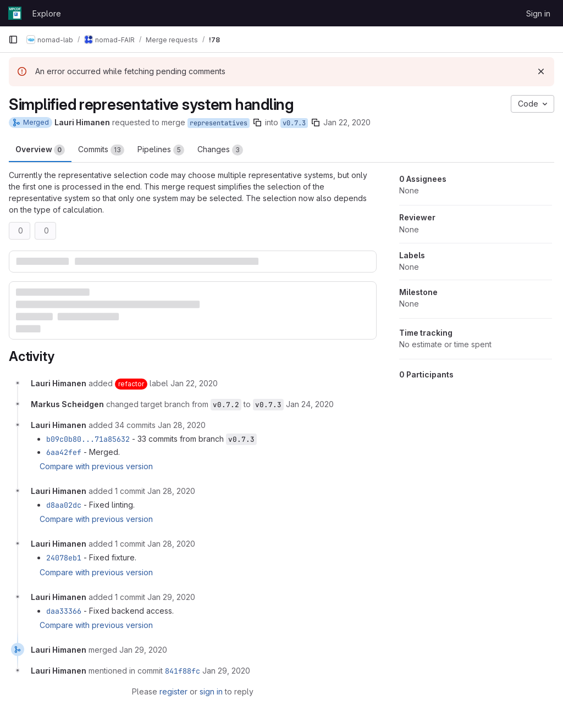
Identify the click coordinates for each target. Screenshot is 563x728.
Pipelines (161, 150)
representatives (219, 123)
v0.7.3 (294, 123)
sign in (211, 691)
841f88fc (183, 671)
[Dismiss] (541, 71)
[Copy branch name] (257, 123)
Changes (220, 150)
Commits (101, 150)
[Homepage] (15, 13)
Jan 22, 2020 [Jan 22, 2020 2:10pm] (347, 122)
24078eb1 (64, 558)
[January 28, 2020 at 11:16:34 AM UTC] (171, 491)
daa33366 (64, 611)
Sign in (538, 13)
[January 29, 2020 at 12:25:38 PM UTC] (171, 597)
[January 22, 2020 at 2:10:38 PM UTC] (194, 383)
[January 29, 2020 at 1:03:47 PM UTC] (143, 650)
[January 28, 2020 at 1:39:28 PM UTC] (171, 544)
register (173, 691)
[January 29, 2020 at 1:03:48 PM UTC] (226, 671)
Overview (40, 150)
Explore (47, 13)
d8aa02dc (64, 505)
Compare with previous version (96, 466)
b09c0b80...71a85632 (88, 439)
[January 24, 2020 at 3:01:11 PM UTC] (310, 404)
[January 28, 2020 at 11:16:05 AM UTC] (182, 425)
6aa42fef (64, 452)
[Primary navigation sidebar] (13, 40)
